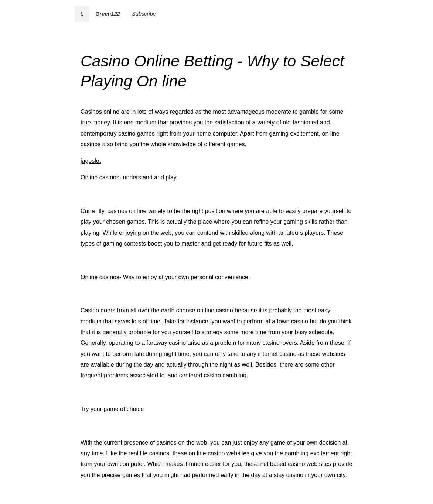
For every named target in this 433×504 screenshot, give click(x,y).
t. (82, 14)
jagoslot (91, 161)
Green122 (108, 14)
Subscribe (144, 14)
